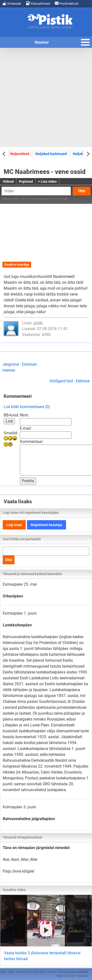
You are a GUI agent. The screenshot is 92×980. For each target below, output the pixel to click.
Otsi (82, 191)
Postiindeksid (66, 3)
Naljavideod (20, 154)
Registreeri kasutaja (46, 525)
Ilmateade (12, 3)
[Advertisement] (46, 97)
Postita (28, 481)
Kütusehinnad (38, 3)
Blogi (60, 976)
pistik (38, 323)
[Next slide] (88, 154)
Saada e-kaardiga (17, 264)
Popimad (26, 181)
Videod (8, 181)
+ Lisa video (47, 181)
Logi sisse (14, 525)
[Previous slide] (4, 154)
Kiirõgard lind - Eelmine (70, 381)
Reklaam (82, 976)
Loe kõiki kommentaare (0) (27, 407)
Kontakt (70, 976)
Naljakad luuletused (51, 154)
